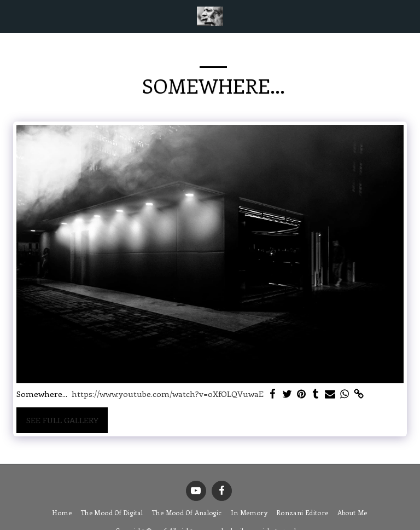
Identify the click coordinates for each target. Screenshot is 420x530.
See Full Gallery (62, 420)
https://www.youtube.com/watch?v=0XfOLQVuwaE (168, 394)
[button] (12, 16)
